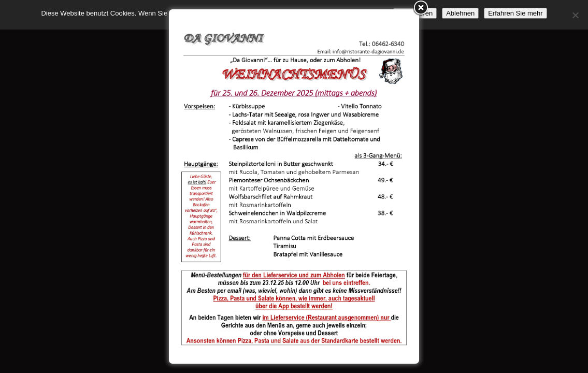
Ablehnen (460, 13)
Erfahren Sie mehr (515, 13)
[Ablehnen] (575, 15)
